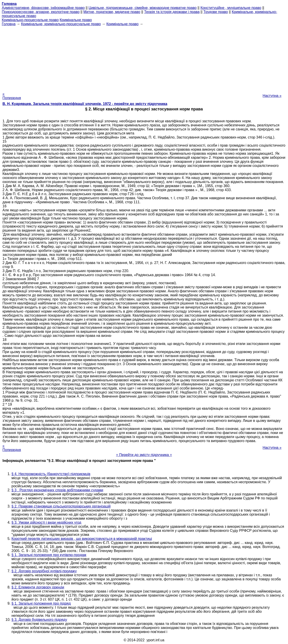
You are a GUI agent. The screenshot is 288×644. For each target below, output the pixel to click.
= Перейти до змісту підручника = (144, 455)
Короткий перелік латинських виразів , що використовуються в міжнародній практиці (82, 539)
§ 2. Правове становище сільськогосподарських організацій (61, 506)
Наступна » (272, 96)
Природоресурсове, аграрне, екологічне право (41, 12)
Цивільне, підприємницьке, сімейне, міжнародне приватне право (143, 8)
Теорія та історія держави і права (172, 12)
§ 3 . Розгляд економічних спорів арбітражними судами (57, 490)
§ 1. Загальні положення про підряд (41, 603)
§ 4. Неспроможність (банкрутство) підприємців (51, 474)
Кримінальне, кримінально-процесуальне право (61, 24)
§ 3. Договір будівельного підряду (39, 620)
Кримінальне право (76, 20)
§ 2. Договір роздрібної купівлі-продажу (44, 571)
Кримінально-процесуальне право (30, 20)
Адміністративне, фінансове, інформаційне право (43, 8)
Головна (9, 24)
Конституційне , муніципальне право (231, 8)
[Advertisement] (144, 58)
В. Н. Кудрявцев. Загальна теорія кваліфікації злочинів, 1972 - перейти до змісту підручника (85, 104)
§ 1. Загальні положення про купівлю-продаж (49, 555)
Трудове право (216, 12)
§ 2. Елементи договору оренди (38, 587)
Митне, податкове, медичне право (112, 12)
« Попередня (12, 96)
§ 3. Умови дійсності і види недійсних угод (46, 522)
